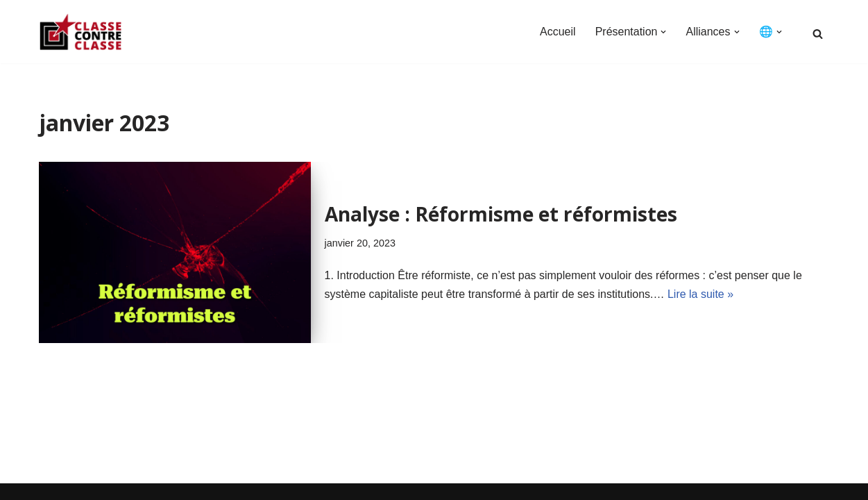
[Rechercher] (818, 34)
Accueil (558, 32)
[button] (663, 32)
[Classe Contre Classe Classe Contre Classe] (80, 32)
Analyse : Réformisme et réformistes (501, 214)
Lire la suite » (700, 294)
